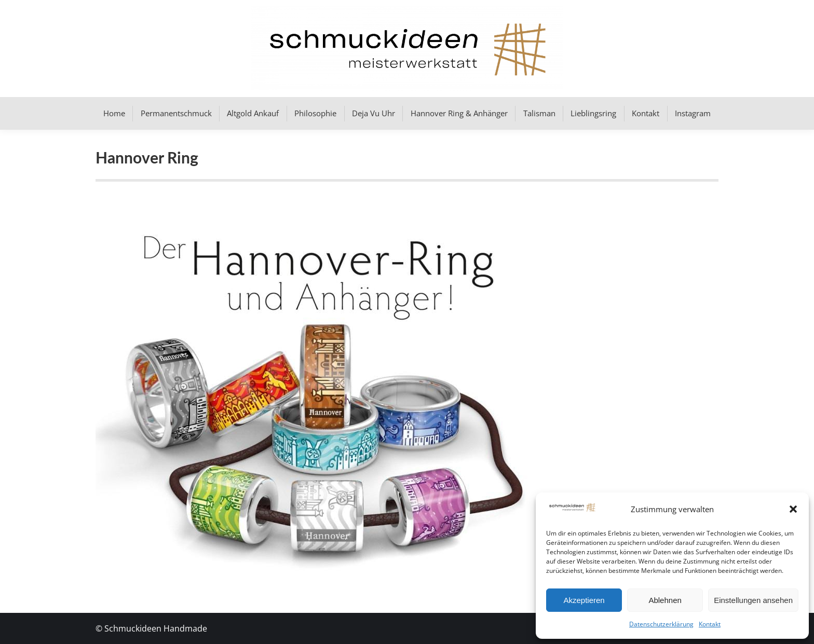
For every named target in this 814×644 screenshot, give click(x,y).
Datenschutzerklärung (661, 624)
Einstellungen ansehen (753, 600)
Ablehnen (665, 600)
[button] (793, 509)
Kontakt (710, 624)
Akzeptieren (584, 600)
